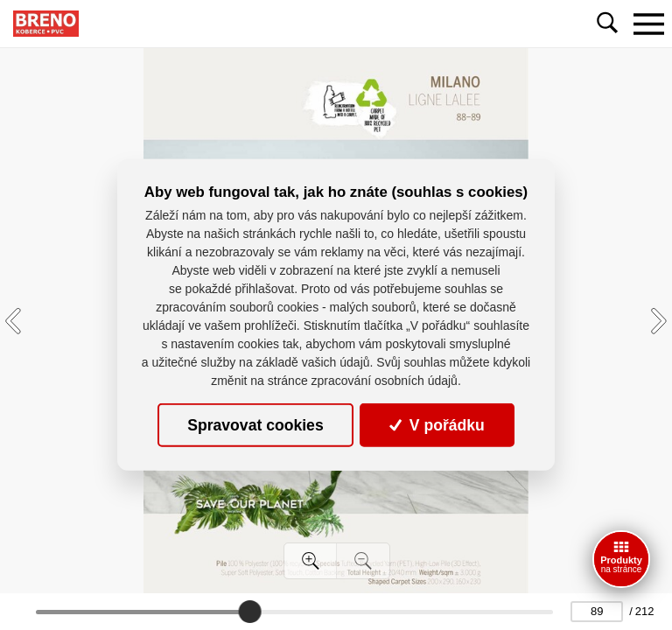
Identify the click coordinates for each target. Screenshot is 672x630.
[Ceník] (621, 559)
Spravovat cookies (255, 425)
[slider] (249, 612)
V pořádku (437, 425)
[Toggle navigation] (648, 24)
